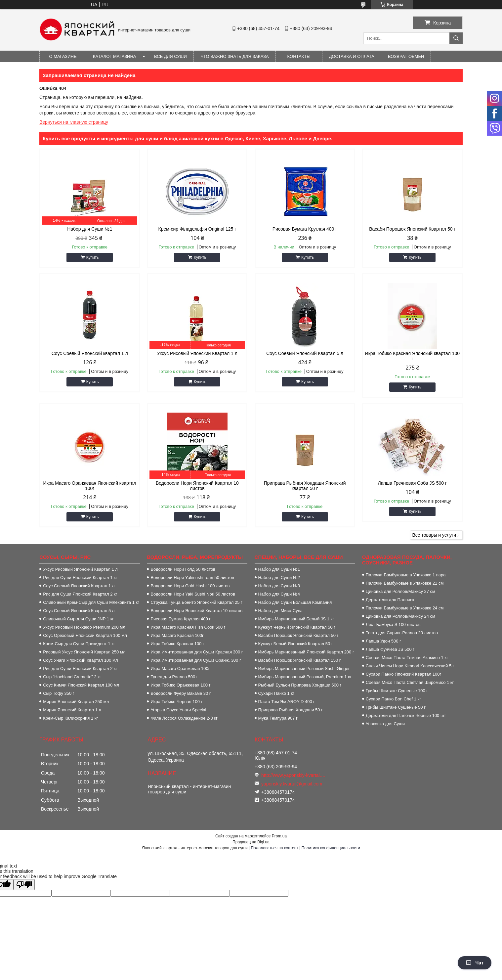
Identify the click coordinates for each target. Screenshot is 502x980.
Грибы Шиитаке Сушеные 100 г (397, 691)
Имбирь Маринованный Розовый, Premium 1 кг (305, 677)
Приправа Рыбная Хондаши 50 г (291, 710)
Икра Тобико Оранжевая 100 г (180, 685)
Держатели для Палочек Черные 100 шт (406, 715)
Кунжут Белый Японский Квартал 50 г (296, 644)
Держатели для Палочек (390, 600)
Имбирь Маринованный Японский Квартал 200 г (306, 652)
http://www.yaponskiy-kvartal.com (293, 775)
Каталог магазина (114, 56)
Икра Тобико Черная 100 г (176, 702)
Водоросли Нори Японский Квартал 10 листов (197, 486)
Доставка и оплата (352, 56)
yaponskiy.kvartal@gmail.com (292, 784)
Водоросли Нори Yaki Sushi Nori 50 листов (193, 594)
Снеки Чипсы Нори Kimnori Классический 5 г (410, 666)
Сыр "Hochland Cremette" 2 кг (72, 677)
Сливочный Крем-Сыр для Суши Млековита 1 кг (91, 602)
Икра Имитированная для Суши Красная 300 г (197, 652)
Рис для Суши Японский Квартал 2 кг (80, 594)
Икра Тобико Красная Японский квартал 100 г (412, 356)
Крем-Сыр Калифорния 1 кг (70, 718)
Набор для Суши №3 (279, 586)
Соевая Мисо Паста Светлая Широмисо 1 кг (410, 682)
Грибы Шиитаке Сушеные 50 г (396, 707)
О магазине (63, 56)
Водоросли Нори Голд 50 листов (183, 569)
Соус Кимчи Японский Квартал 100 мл (81, 685)
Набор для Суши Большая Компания (295, 602)
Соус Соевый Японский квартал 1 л (90, 353)
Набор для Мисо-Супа (280, 611)
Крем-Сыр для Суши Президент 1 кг (79, 644)
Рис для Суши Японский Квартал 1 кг (80, 578)
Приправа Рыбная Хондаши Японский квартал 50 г (305, 486)
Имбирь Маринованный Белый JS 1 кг (296, 619)
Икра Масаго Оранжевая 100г (180, 668)
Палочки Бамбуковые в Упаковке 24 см (405, 608)
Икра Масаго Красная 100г (177, 635)
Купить (93, 257)
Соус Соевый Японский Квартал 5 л (305, 353)
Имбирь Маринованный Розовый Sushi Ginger (304, 668)
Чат (475, 963)
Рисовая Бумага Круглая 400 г (305, 229)
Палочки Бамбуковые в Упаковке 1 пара (406, 575)
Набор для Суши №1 (90, 229)
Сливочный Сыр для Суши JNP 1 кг (78, 619)
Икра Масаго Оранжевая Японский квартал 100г (90, 486)
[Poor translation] (24, 885)
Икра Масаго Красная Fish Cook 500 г (188, 627)
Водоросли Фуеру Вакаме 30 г (181, 693)
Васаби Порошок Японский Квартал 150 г (300, 660)
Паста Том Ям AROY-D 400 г (287, 702)
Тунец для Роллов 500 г (174, 677)
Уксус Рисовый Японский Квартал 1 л (197, 353)
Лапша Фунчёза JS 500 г (390, 649)
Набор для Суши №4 (279, 594)
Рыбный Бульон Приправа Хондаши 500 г (300, 685)
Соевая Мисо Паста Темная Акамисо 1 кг (407, 658)
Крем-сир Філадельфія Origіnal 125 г (197, 229)
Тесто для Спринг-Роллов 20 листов (402, 633)
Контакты (299, 56)
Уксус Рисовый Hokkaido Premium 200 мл (84, 627)
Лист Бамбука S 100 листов (393, 624)
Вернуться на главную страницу (74, 122)
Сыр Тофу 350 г (59, 693)
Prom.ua (279, 836)
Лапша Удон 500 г (383, 641)
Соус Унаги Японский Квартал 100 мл (80, 660)
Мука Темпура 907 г (278, 718)
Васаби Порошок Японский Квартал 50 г (412, 229)
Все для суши (170, 56)
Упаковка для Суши (385, 724)
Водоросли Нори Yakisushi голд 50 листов (192, 578)
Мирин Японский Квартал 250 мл (76, 702)
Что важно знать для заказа (234, 56)
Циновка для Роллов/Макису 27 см (400, 591)
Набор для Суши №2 (279, 578)
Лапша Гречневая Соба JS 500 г (413, 483)
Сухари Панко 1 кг (276, 693)
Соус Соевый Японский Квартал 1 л (79, 586)
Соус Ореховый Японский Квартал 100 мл (85, 635)
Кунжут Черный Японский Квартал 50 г (297, 627)
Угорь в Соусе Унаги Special (178, 710)
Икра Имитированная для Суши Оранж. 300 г (196, 660)
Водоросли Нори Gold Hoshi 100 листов (190, 586)
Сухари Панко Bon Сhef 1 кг (393, 699)
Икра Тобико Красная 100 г (177, 644)
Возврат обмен (406, 56)
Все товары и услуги (434, 535)
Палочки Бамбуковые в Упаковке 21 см (405, 583)
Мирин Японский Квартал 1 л (72, 710)
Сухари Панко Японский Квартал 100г (403, 674)
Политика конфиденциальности (331, 848)
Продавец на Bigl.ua (251, 842)
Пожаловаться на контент (274, 848)
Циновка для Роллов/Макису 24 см (400, 616)
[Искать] (456, 38)
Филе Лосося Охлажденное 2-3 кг (184, 718)
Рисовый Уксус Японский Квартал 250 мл (84, 652)
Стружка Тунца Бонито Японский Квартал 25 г (196, 602)
